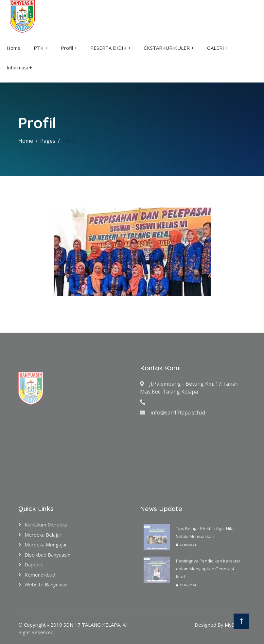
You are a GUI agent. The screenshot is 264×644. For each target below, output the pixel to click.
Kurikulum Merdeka (46, 524)
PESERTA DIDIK (108, 48)
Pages (48, 141)
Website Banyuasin (46, 584)
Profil (67, 48)
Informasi (17, 67)
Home (14, 48)
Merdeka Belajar (43, 535)
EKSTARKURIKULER (167, 48)
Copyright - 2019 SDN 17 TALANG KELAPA (72, 625)
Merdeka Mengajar (46, 544)
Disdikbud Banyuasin (47, 555)
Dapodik (34, 564)
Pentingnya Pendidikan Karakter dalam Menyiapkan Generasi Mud (208, 569)
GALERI (216, 48)
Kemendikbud (40, 575)
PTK (39, 48)
